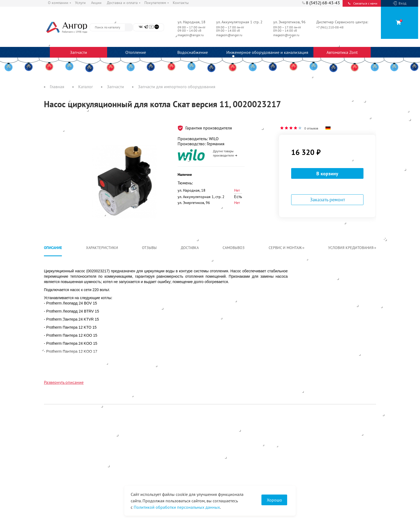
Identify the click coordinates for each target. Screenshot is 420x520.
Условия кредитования (352, 248)
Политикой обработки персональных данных (177, 507)
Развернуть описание (64, 382)
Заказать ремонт (327, 200)
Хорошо (274, 500)
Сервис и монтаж (286, 248)
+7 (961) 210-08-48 (330, 27)
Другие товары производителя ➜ (225, 153)
